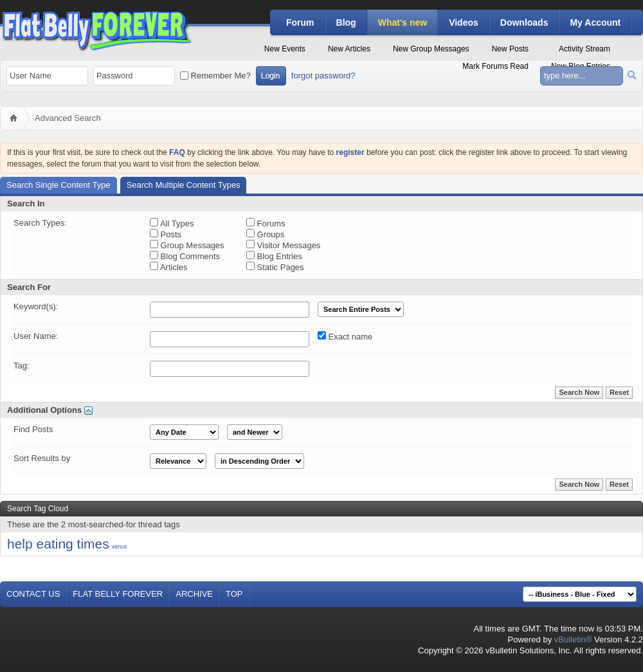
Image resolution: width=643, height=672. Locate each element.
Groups (265, 234)
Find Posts (33, 429)
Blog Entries (274, 256)
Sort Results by (42, 458)
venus (119, 547)
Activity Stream (584, 49)
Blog (346, 23)
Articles (169, 267)
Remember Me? (215, 76)
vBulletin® (573, 640)
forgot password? (323, 76)
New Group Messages (431, 49)
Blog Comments (185, 256)
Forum (300, 23)
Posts (166, 234)
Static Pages (275, 267)
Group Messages (187, 245)
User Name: (36, 336)
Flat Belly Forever (118, 594)
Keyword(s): (36, 306)
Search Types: (40, 223)
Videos (464, 23)
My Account (595, 23)
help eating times (58, 544)
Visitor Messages (283, 245)
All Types (172, 223)
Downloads (524, 23)
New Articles (349, 49)
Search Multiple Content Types (184, 185)
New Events (285, 49)
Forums (266, 223)
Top (234, 594)
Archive (194, 594)
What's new (403, 23)
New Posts (510, 49)
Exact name (345, 336)
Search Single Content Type (59, 185)
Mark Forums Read (495, 66)
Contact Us (33, 594)
